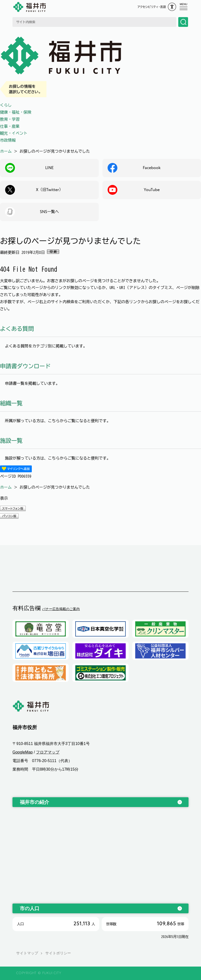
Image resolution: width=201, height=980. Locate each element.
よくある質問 (17, 329)
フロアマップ (48, 752)
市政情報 (8, 140)
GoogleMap (23, 752)
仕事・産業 (10, 126)
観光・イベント (14, 133)
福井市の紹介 (34, 802)
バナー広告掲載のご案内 (61, 609)
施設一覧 (11, 441)
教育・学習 (10, 119)
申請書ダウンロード (25, 366)
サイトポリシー (58, 953)
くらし (6, 105)
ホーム (6, 151)
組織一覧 (11, 403)
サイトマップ (27, 953)
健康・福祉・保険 (16, 112)
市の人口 (30, 908)
